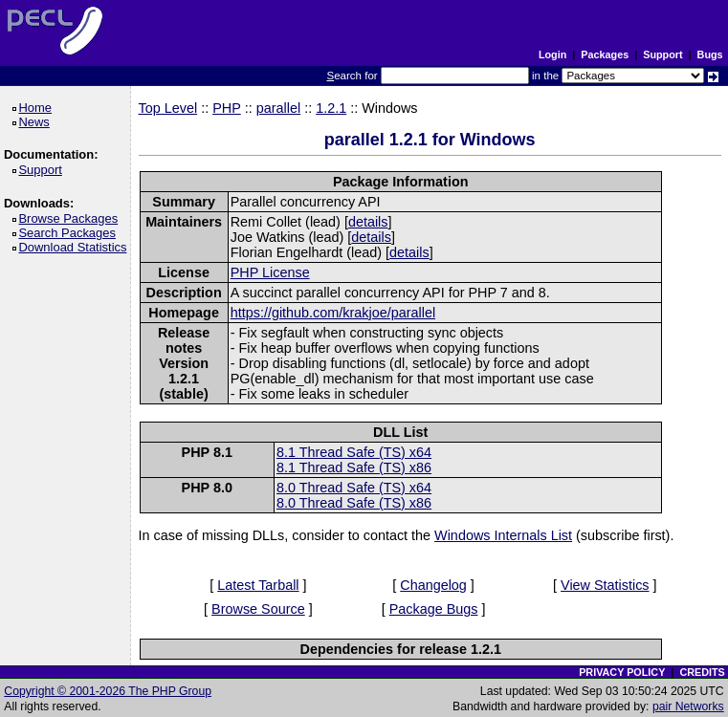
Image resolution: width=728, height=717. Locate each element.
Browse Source (258, 609)
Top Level (168, 108)
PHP (227, 108)
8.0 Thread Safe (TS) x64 (354, 488)
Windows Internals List (503, 535)
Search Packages (70, 233)
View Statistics (605, 585)
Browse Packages (71, 218)
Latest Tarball (258, 585)
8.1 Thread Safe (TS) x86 (354, 467)
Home (38, 108)
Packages (605, 54)
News (37, 122)
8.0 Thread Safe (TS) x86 (354, 503)
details (368, 222)
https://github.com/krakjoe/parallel (333, 313)
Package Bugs (434, 609)
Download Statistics (76, 247)
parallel (278, 108)
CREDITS (702, 672)
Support (662, 54)
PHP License (270, 272)
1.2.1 (331, 108)
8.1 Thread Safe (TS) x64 (354, 452)
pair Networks (688, 706)
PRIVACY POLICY (622, 672)
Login (552, 54)
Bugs (710, 54)
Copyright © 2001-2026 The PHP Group (108, 691)
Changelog (433, 585)
